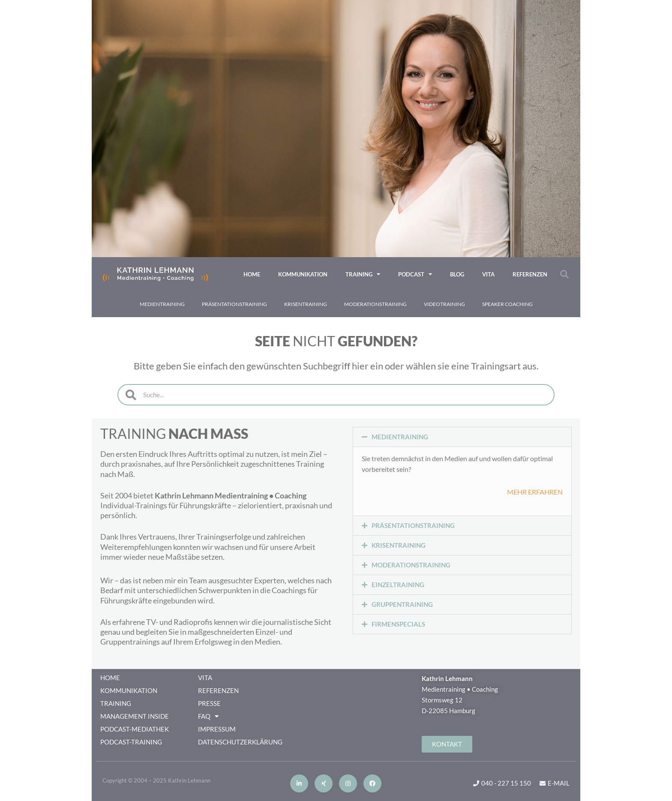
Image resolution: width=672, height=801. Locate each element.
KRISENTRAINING (399, 545)
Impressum (217, 729)
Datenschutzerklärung (240, 742)
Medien (162, 304)
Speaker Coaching (507, 304)
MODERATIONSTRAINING (411, 565)
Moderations (375, 304)
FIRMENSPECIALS (398, 624)
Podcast (415, 274)
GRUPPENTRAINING (402, 604)
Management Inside (135, 716)
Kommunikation (303, 274)
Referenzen (530, 274)
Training (363, 274)
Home (252, 274)
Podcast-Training (131, 742)
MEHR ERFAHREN (535, 492)
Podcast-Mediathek (135, 729)
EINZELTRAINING (398, 585)
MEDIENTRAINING (400, 437)
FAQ (208, 716)
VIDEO (444, 304)
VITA (488, 274)
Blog (457, 274)
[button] (564, 274)
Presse (209, 703)
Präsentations (234, 304)
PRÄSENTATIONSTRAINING (413, 525)
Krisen (306, 304)
